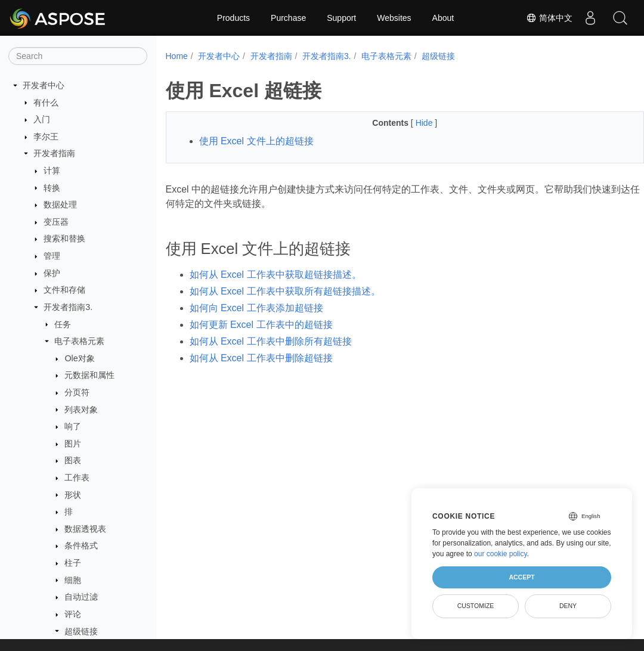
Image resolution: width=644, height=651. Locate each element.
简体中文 (549, 18)
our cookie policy (501, 554)
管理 (52, 256)
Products (233, 18)
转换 (52, 188)
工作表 (77, 478)
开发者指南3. (68, 307)
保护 (52, 273)
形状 (73, 495)
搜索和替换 (64, 238)
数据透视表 (85, 529)
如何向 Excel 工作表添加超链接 (256, 308)
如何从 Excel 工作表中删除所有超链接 (271, 341)
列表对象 (81, 410)
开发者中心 (44, 85)
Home (177, 56)
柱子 (73, 563)
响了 (73, 426)
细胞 (73, 580)
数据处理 (60, 204)
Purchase (288, 18)
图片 (73, 444)
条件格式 (81, 545)
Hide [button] (409, 123)
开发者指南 (54, 153)
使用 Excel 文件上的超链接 (256, 141)
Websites (394, 18)
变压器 (56, 222)
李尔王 (46, 137)
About (443, 18)
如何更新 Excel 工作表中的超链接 (261, 325)
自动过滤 (81, 597)
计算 (52, 170)
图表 (73, 460)
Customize (476, 606)
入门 (42, 119)
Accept (521, 577)
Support (341, 18)
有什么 (46, 103)
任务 (63, 324)
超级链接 (81, 631)
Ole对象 (79, 358)
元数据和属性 (89, 375)
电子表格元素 (79, 341)
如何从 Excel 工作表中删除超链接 (261, 358)
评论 (73, 614)
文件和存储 (64, 290)
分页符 (77, 392)
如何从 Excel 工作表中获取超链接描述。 (275, 275)
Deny (568, 606)
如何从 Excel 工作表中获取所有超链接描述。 (285, 291)
